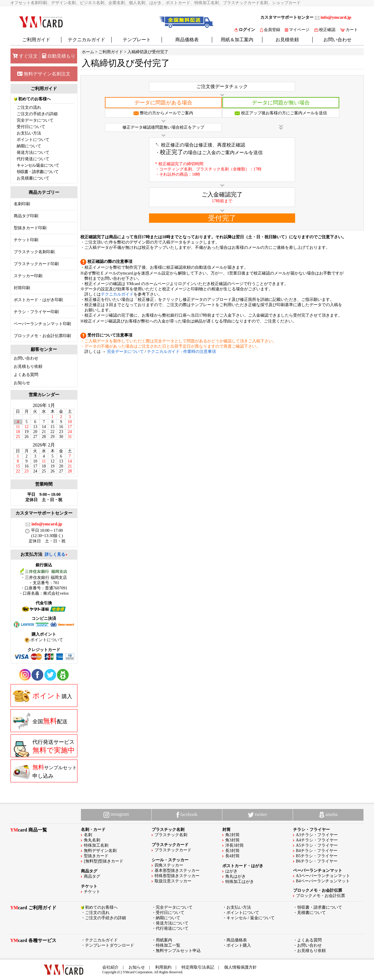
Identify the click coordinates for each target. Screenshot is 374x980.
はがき (231, 871)
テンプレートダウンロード (110, 945)
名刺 (88, 835)
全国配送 (40, 721)
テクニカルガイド (86, 40)
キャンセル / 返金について (251, 918)
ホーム (88, 52)
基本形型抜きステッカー (177, 871)
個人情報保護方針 (240, 967)
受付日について (31, 127)
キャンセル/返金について (38, 165)
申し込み (45, 771)
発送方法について (33, 152)
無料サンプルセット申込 (178, 951)
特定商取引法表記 (198, 967)
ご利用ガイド (36, 40)
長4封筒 (232, 856)
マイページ (297, 30)
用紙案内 (164, 940)
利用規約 (163, 967)
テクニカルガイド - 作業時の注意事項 (181, 352)
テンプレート (137, 40)
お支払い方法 (29, 133)
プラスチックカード (173, 850)
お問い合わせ (337, 40)
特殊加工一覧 (168, 945)
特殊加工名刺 (96, 845)
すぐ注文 (25, 56)
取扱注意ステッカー (173, 881)
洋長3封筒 (234, 845)
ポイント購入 (239, 945)
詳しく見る (55, 554)
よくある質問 (26, 375)
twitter (258, 815)
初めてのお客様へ (33, 99)
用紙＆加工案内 (237, 40)
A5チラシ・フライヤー (317, 845)
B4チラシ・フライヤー (317, 851)
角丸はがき (236, 876)
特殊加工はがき (240, 882)
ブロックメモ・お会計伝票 (321, 896)
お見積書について (33, 178)
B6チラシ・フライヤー (317, 861)
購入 (43, 696)
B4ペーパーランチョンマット (323, 881)
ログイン (245, 30)
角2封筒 (232, 835)
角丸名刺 (92, 840)
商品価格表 (187, 40)
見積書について (311, 913)
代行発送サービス (44, 748)
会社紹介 (110, 967)
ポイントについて (33, 140)
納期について (29, 146)
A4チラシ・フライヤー (317, 840)
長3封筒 (232, 851)
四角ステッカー (169, 865)
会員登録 (270, 30)
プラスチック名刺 (171, 835)
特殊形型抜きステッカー (177, 876)
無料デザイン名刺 (100, 851)
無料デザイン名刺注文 (44, 74)
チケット (92, 892)
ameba (328, 815)
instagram (116, 815)
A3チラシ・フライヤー (317, 835)
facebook (187, 815)
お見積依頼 (287, 40)
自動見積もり (59, 56)
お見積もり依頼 (28, 366)
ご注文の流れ (29, 107)
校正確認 (325, 30)
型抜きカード (96, 856)
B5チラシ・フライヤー (317, 856)
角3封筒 (232, 840)
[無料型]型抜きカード (104, 861)
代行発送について (33, 159)
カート (349, 30)
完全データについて (35, 120)
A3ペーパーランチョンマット (323, 876)
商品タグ (92, 876)
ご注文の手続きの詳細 (37, 114)
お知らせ (22, 383)
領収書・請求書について (38, 172)
